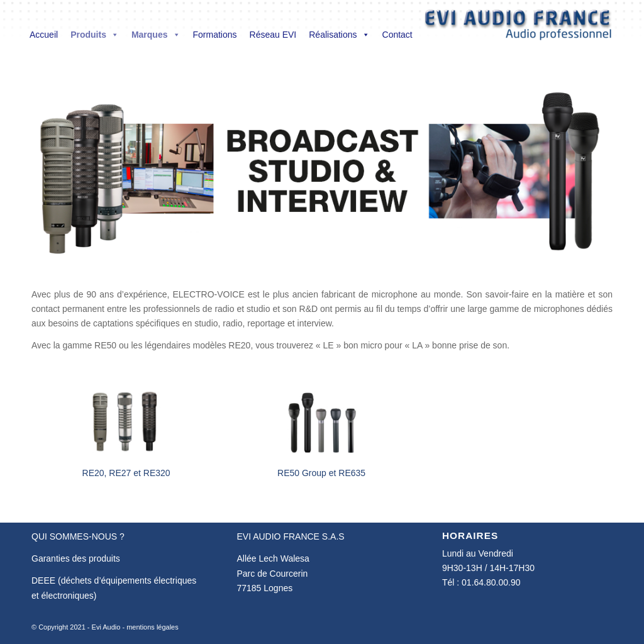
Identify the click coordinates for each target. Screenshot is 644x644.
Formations (215, 35)
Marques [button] (156, 35)
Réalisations (339, 35)
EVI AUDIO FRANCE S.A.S (290, 536)
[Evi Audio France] (518, 28)
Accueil (44, 35)
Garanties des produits (76, 558)
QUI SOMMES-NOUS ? (78, 536)
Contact (397, 35)
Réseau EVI (273, 35)
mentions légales (153, 627)
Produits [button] (95, 35)
